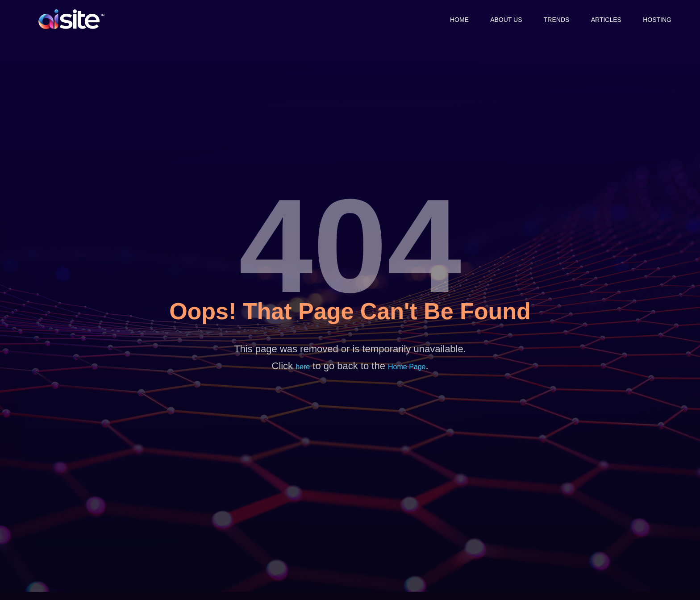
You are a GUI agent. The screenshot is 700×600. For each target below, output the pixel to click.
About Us (504, 19)
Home (456, 19)
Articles (605, 19)
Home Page (407, 367)
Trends (555, 19)
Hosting (657, 19)
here (303, 367)
